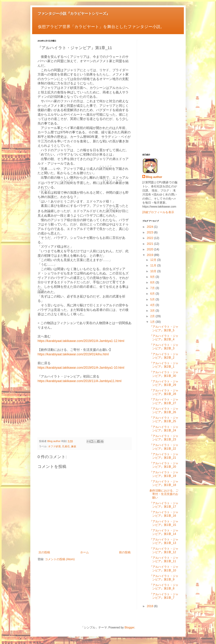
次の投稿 (44, 552)
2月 (153, 316)
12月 (154, 260)
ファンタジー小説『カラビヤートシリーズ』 (74, 14)
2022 (150, 238)
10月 (154, 271)
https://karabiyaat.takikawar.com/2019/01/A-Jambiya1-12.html (81, 341)
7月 (153, 288)
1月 (153, 322)
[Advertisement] (85, 408)
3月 (153, 311)
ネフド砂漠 (54, 446)
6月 (153, 294)
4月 (153, 305)
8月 (153, 282)
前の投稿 (125, 552)
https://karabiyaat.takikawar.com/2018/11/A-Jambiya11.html (80, 381)
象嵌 (74, 446)
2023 (150, 232)
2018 (150, 606)
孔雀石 (66, 446)
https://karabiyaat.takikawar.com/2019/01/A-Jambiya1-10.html (81, 368)
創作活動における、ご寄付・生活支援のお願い (164, 494)
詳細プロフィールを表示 (158, 212)
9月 (153, 277)
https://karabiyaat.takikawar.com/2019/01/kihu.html (73, 354)
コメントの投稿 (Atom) (60, 559)
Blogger (129, 627)
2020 (150, 249)
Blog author (154, 177)
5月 (153, 299)
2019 (150, 255)
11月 (154, 265)
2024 (150, 227)
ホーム (85, 552)
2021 (150, 244)
